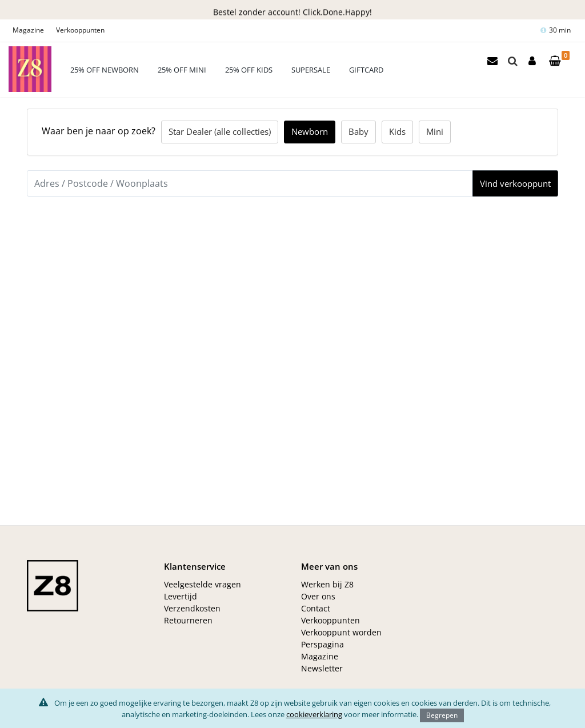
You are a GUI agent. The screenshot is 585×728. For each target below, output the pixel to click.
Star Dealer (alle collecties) (220, 131)
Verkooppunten (80, 30)
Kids (397, 131)
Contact (316, 608)
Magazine (28, 30)
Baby (358, 131)
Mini (435, 131)
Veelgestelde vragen (203, 584)
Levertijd (181, 596)
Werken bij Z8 (327, 584)
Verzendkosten (192, 608)
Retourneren (188, 620)
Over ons (318, 596)
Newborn (310, 131)
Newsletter (322, 668)
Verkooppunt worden (341, 632)
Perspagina (322, 644)
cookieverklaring (314, 714)
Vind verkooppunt (515, 183)
